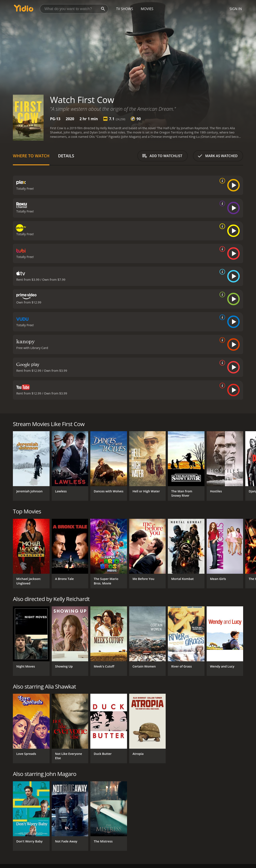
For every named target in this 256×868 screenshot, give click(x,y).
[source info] (221, 181)
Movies (147, 9)
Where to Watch (31, 156)
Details (66, 156)
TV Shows (125, 9)
